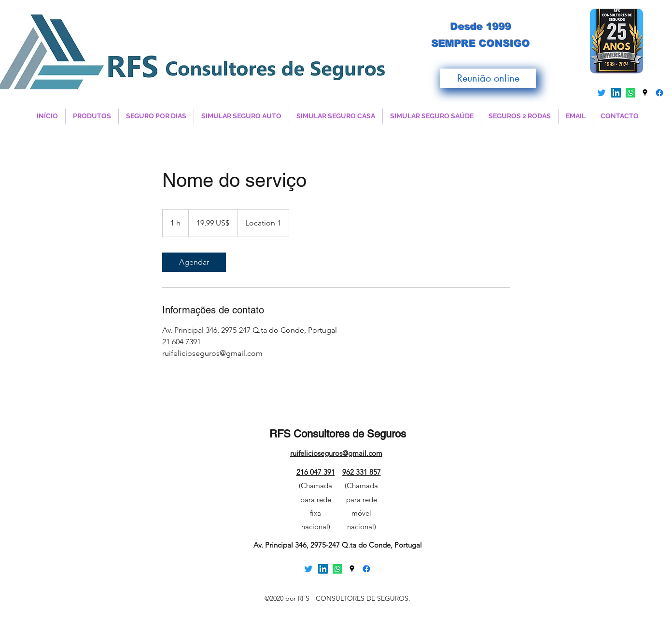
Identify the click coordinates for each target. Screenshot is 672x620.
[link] (194, 262)
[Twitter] (602, 93)
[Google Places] (645, 93)
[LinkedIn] (616, 93)
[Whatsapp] (630, 93)
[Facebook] (659, 93)
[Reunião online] (488, 78)
